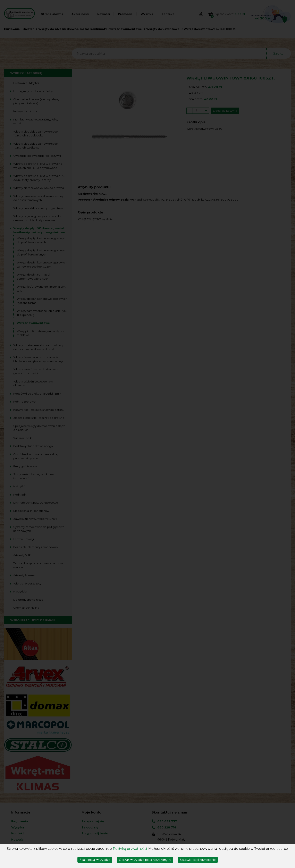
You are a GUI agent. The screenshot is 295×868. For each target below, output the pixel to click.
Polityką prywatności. (130, 849)
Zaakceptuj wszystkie (95, 860)
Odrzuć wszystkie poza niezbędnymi (145, 860)
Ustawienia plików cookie (198, 860)
